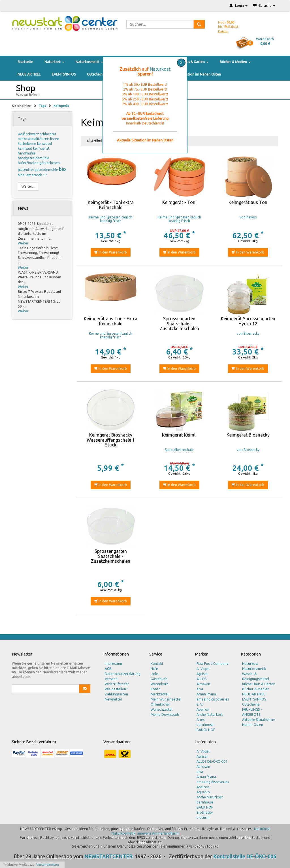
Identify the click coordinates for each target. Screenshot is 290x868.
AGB (108, 669)
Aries (201, 720)
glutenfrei (26, 170)
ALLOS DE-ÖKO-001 (212, 761)
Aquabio (203, 792)
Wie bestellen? (116, 689)
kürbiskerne (27, 144)
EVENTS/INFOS (64, 74)
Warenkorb (160, 684)
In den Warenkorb (111, 252)
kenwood (44, 144)
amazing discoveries (213, 782)
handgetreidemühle (34, 158)
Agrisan (202, 674)
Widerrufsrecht (117, 684)
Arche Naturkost (210, 715)
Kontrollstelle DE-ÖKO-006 (245, 856)
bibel (22, 175)
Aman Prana (206, 694)
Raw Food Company (212, 664)
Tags (43, 106)
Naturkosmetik (89, 62)
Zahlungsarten (116, 694)
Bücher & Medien (235, 62)
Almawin (203, 684)
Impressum (113, 664)
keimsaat (25, 148)
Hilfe (154, 669)
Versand (111, 679)
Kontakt (157, 664)
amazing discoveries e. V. (213, 702)
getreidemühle (47, 170)
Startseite (25, 62)
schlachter (48, 134)
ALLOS (201, 679)
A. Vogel (203, 669)
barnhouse (205, 725)
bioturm (203, 817)
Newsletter (114, 699)
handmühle (27, 153)
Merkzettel (160, 694)
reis (47, 139)
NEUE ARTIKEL (29, 74)
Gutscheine (96, 74)
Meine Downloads (165, 715)
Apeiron (203, 709)
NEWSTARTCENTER (108, 856)
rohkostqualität (31, 139)
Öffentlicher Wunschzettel (162, 707)
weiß (22, 134)
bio (62, 169)
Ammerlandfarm (165, 833)
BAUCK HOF (206, 730)
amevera (144, 833)
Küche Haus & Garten (190, 62)
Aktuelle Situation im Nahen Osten (193, 74)
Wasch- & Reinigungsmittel (256, 676)
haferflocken (29, 163)
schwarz (33, 134)
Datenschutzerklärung (123, 674)
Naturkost (54, 62)
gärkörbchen (50, 163)
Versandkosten (48, 865)
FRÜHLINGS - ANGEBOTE (252, 712)
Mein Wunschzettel (166, 699)
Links (154, 674)
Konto (156, 689)
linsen (55, 139)
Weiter (23, 243)
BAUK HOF (205, 807)
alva (200, 689)
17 (45, 175)
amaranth (35, 175)
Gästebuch (159, 679)
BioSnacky (205, 812)
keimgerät (41, 148)
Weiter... (28, 186)
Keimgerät (61, 106)
